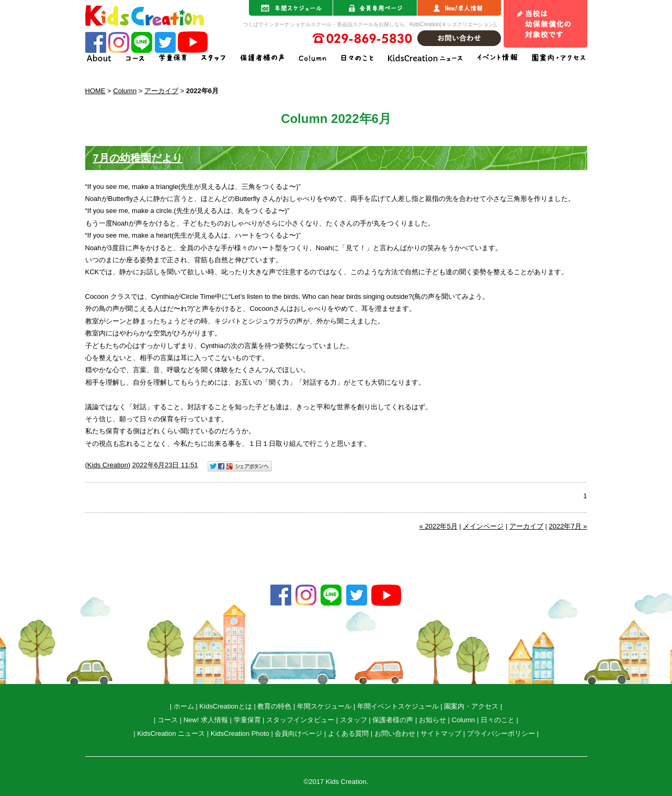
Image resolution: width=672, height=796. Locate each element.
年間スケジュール (324, 706)
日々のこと (498, 720)
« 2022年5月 (438, 526)
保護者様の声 (393, 720)
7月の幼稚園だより (138, 158)
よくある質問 (348, 733)
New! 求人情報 (206, 720)
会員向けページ (298, 733)
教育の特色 (274, 706)
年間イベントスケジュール (398, 706)
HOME (95, 91)
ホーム (184, 706)
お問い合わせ (395, 733)
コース (168, 720)
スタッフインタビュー (300, 720)
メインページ (483, 526)
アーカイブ (161, 91)
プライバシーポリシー (501, 733)
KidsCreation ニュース (171, 733)
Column (125, 91)
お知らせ (432, 720)
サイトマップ (441, 733)
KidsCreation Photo (240, 733)
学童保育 (247, 720)
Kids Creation (108, 465)
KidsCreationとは (225, 706)
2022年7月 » (568, 526)
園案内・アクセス (471, 706)
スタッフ (354, 720)
